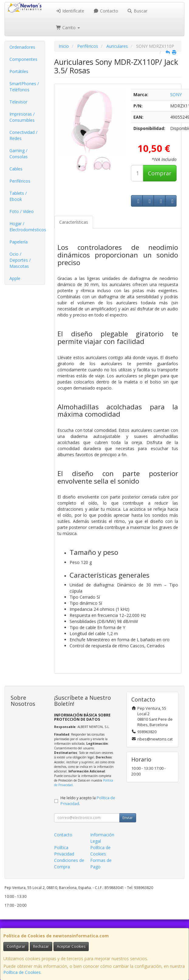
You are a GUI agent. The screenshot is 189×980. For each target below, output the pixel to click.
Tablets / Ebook (18, 196)
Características (74, 222)
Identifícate (70, 11)
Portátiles (19, 71)
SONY (176, 94)
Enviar (128, 818)
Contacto (106, 11)
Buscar (137, 11)
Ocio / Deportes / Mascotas (20, 260)
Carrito (68, 28)
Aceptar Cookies (71, 946)
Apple (15, 278)
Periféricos (20, 181)
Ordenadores (22, 47)
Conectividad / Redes (23, 135)
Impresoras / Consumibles (22, 117)
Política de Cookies (22, 972)
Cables (16, 169)
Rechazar (41, 946)
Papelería (19, 242)
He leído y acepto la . (88, 801)
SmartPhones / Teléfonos (24, 87)
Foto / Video (22, 211)
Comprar (160, 173)
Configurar (16, 946)
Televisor (18, 102)
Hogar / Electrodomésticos (27, 227)
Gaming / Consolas (19, 154)
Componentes (23, 59)
